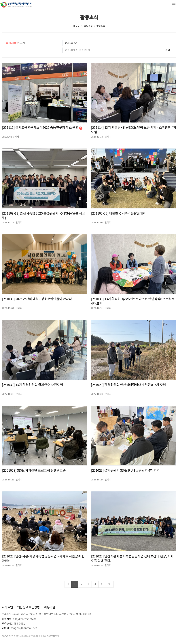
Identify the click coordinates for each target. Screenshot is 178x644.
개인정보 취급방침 (29, 608)
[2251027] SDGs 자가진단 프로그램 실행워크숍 (34, 471)
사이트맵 (7, 608)
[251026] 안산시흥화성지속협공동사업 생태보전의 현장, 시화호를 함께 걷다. (132, 559)
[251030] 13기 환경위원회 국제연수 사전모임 (32, 385)
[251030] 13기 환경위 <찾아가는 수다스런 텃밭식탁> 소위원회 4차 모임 (133, 301)
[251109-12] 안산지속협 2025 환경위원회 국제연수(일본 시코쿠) (43, 216)
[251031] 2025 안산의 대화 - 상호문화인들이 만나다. (37, 299)
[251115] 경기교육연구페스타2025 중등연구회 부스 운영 (42, 128)
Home (76, 26)
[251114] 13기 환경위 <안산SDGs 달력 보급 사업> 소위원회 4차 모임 (133, 130)
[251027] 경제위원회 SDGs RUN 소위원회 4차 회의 (125, 471)
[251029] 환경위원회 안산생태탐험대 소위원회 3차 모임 (128, 385)
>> (109, 584)
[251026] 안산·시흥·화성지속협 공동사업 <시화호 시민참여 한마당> (43, 559)
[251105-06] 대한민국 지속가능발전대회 (118, 214)
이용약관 (50, 608)
